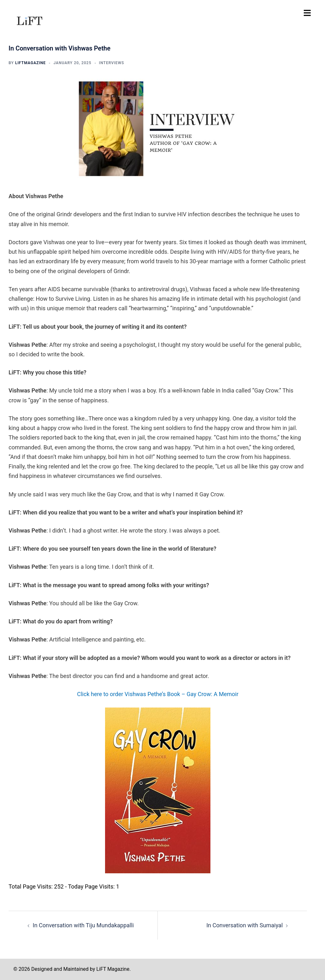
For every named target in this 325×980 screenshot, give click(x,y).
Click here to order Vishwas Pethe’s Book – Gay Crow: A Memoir (158, 694)
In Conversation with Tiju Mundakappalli (83, 925)
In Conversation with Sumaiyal (245, 925)
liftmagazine (31, 63)
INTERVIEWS (112, 63)
